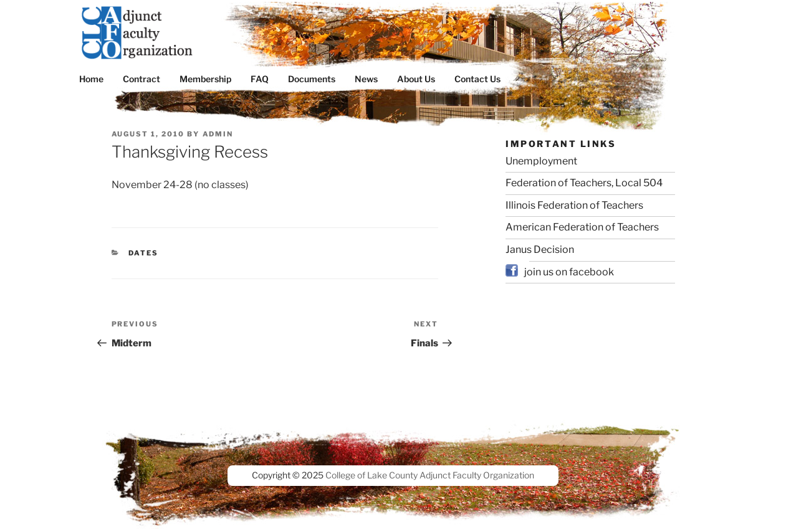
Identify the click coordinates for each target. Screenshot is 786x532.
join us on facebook (569, 272)
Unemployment (541, 161)
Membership (205, 79)
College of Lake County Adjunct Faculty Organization (430, 475)
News (366, 79)
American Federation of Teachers (582, 227)
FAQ (260, 79)
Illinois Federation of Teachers (574, 205)
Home (91, 79)
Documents (312, 79)
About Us (416, 79)
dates (143, 253)
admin (218, 134)
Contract (141, 79)
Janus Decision (540, 249)
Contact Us (477, 79)
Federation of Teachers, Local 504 (584, 183)
